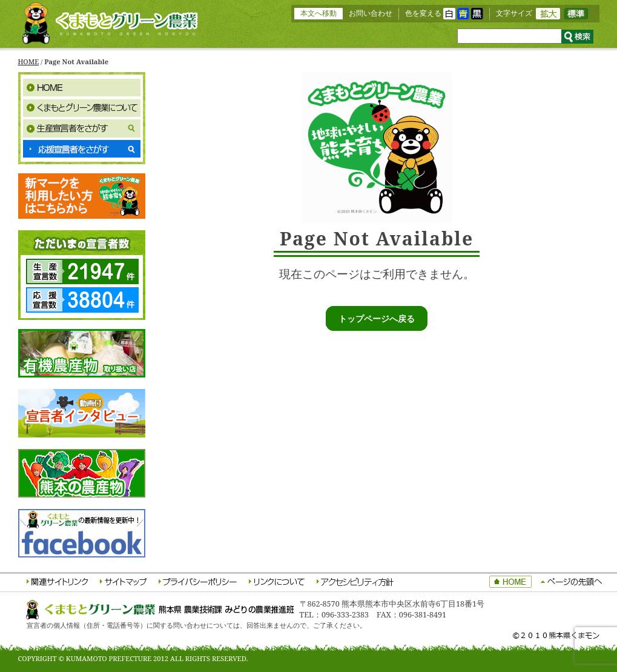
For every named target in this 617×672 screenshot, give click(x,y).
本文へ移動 (318, 13)
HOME (29, 62)
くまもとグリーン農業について (82, 108)
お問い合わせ (371, 13)
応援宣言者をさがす (82, 149)
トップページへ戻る (377, 318)
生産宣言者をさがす (82, 128)
